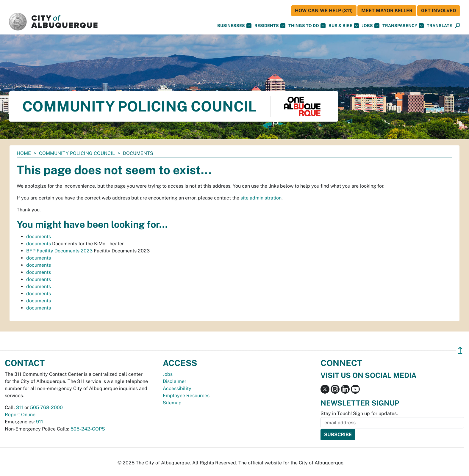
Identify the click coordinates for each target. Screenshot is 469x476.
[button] (439, 26)
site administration (261, 198)
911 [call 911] (40, 422)
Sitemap (172, 403)
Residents (270, 26)
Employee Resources (186, 396)
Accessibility (177, 388)
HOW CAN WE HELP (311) (324, 11)
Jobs (371, 26)
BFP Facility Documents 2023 (59, 251)
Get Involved (439, 11)
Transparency (403, 26)
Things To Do (307, 26)
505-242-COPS (88, 429)
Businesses (234, 26)
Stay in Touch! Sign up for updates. (359, 413)
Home (24, 153)
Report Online (20, 415)
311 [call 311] (20, 407)
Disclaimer (175, 381)
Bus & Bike (344, 26)
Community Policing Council (77, 153)
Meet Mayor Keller (387, 11)
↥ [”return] (460, 350)
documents (39, 237)
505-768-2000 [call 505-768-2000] (46, 407)
